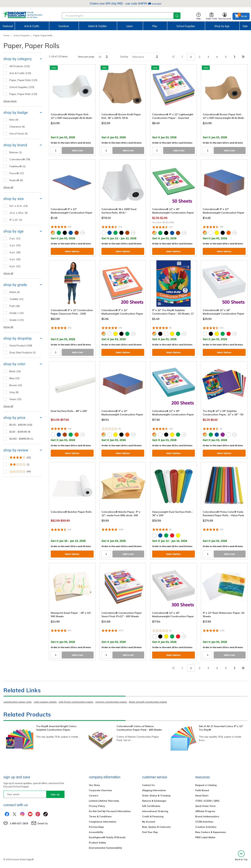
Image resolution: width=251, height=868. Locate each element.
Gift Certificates (151, 806)
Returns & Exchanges (154, 801)
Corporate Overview (100, 790)
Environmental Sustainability (105, 848)
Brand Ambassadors (207, 816)
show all (8, 187)
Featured (8, 26)
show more (10, 101)
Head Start (202, 796)
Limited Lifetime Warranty (104, 801)
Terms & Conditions (100, 816)
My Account (149, 822)
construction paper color (18, 702)
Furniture (64, 26)
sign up (55, 794)
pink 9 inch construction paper (76, 702)
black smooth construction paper (148, 702)
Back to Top (241, 856)
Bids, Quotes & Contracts (156, 827)
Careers (94, 796)
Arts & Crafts (32, 26)
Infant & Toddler (97, 26)
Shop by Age (222, 26)
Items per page (86, 57)
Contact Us (148, 785)
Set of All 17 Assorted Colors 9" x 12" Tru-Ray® (221, 728)
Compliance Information (103, 822)
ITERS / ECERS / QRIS (207, 801)
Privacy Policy (97, 806)
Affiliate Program (205, 811)
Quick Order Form (205, 806)
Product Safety (97, 843)
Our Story (94, 785)
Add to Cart (78, 151)
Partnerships (96, 827)
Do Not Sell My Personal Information (110, 811)
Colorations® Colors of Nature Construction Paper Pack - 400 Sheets (139, 728)
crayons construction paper (111, 702)
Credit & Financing (153, 816)
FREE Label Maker (205, 837)
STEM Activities (204, 822)
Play (155, 26)
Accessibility (96, 832)
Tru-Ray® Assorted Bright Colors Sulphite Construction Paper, (56, 728)
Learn (130, 26)
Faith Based (202, 790)
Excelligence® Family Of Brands (107, 837)
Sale (245, 26)
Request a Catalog (206, 785)
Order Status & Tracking (156, 796)
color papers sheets (45, 702)
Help (198, 16)
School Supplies (186, 26)
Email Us (43, 823)
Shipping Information (154, 790)
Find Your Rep (150, 832)
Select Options (72, 251)
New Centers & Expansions (211, 832)
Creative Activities (206, 827)
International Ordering (155, 811)
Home (7, 35)
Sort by (124, 57)
